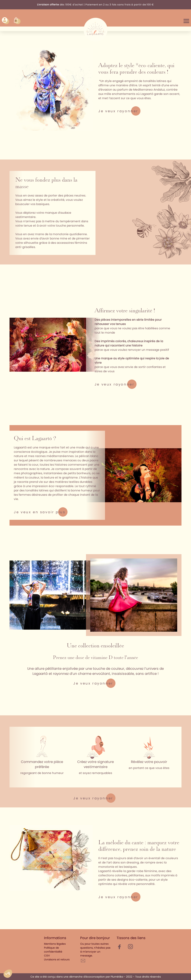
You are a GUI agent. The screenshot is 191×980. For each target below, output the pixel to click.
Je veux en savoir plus (40, 512)
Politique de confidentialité (53, 950)
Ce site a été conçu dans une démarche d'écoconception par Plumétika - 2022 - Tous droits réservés (96, 977)
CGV (47, 956)
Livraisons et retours (57, 959)
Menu (186, 21)
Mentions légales (55, 944)
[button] (8, 974)
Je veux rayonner (118, 111)
